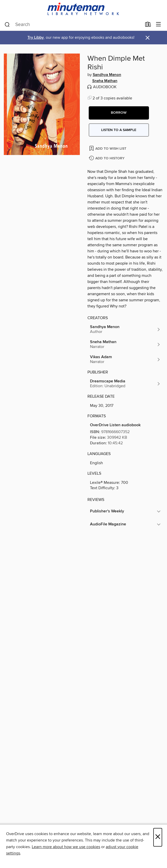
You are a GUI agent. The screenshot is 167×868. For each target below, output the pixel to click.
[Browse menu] (158, 25)
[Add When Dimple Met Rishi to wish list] (108, 148)
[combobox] (73, 25)
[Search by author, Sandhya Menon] (125, 329)
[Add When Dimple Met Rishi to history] (107, 158)
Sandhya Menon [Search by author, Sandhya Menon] (107, 75)
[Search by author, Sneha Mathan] (125, 344)
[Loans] (148, 25)
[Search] (7, 25)
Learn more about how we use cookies (66, 847)
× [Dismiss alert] (148, 38)
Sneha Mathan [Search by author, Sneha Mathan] (105, 81)
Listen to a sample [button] (119, 130)
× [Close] (158, 837)
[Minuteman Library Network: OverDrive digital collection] (83, 9)
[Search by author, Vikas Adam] (125, 359)
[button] (119, 113)
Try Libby (36, 38)
